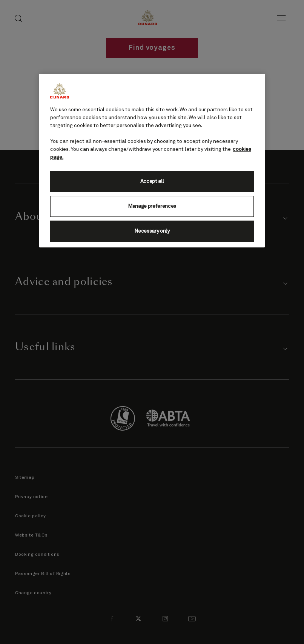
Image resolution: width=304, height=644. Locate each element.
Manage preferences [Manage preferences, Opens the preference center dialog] (152, 206)
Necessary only (152, 231)
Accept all (152, 181)
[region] (152, 161)
